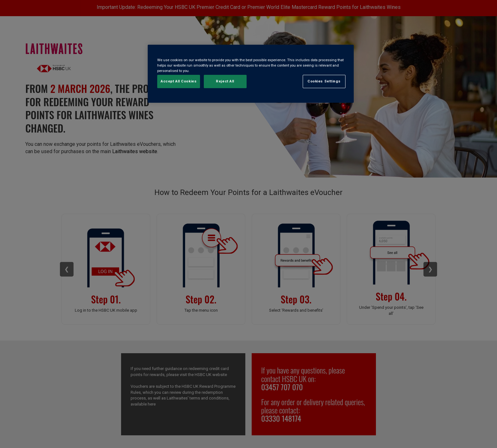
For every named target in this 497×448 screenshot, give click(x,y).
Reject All (225, 81)
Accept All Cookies (179, 81)
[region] (251, 74)
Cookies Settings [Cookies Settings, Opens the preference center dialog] (324, 81)
